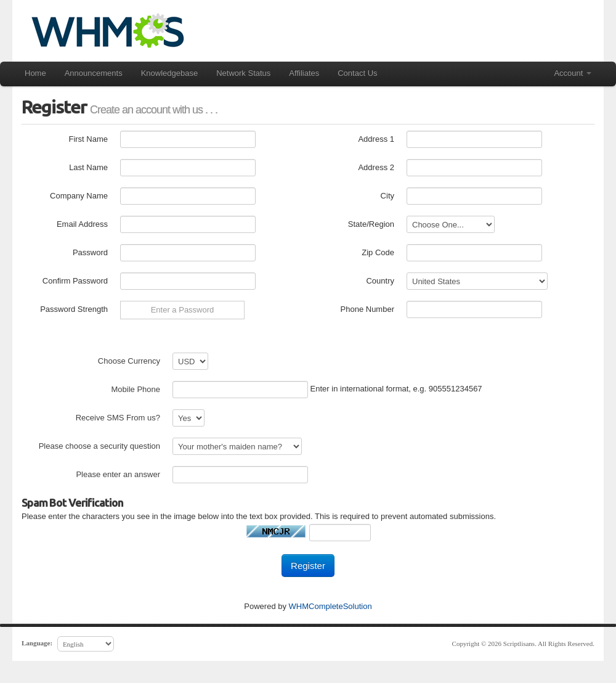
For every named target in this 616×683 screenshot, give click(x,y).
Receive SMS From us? (118, 418)
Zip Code (378, 252)
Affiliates (304, 73)
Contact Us (357, 73)
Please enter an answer (118, 474)
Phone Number (367, 309)
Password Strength (74, 309)
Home (35, 73)
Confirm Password (75, 281)
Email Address (82, 224)
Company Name (79, 196)
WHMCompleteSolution (330, 606)
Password (90, 252)
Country (380, 281)
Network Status (243, 73)
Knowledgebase (170, 73)
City (387, 196)
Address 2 (376, 167)
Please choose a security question (99, 446)
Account (573, 73)
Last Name (88, 167)
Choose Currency (129, 361)
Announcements (94, 73)
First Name (88, 139)
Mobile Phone (136, 389)
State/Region (371, 224)
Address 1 (376, 139)
